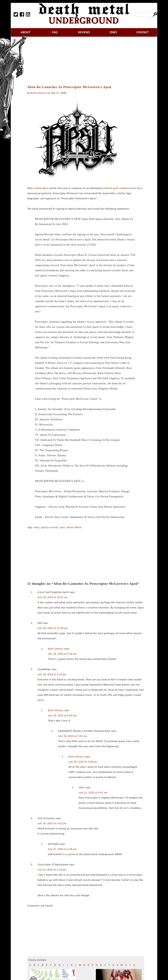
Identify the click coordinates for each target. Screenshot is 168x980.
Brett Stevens (39, 93)
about (25, 32)
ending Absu (41, 188)
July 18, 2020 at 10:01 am (53, 597)
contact (143, 32)
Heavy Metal (74, 527)
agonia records (50, 527)
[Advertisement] (87, 61)
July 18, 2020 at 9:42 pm (52, 823)
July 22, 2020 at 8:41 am (93, 793)
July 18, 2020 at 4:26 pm (52, 674)
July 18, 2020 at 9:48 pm (83, 762)
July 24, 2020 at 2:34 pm (52, 870)
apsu (63, 527)
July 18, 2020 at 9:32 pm (73, 736)
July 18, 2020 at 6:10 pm (62, 654)
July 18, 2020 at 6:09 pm (62, 715)
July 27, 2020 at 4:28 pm (62, 849)
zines (113, 32)
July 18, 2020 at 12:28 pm (53, 628)
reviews (84, 32)
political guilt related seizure (120, 188)
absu (37, 527)
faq (55, 32)
